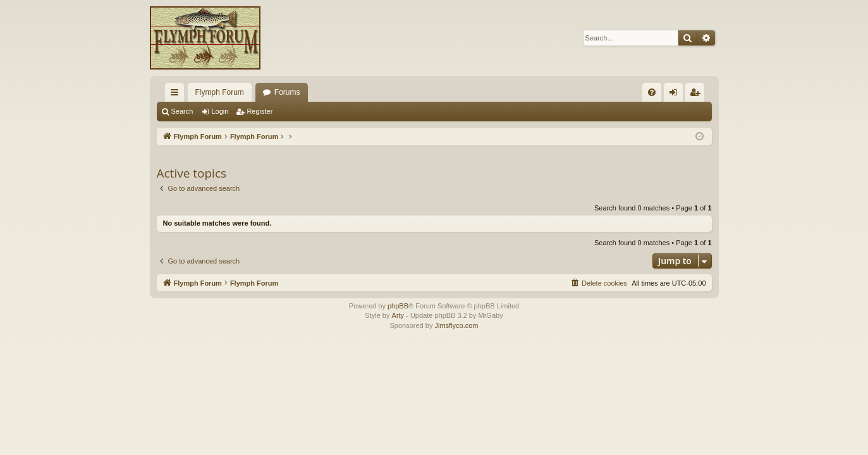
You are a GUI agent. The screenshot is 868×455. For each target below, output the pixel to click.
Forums (287, 92)
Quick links (177, 95)
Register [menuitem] (697, 95)
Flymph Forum (220, 92)
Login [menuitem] (675, 95)
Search (182, 111)
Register (260, 111)
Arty (398, 315)
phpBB (398, 306)
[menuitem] (652, 92)
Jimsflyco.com (456, 325)
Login (220, 111)
